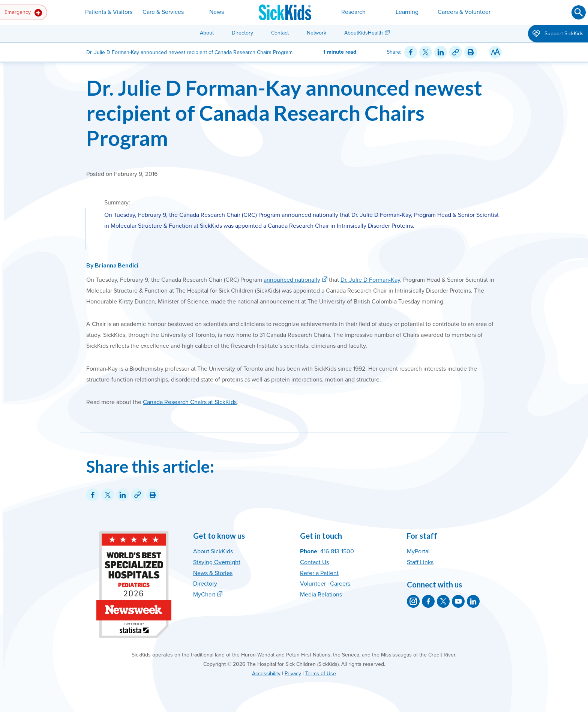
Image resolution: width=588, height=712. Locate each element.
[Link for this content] (456, 52)
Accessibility (266, 674)
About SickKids (213, 551)
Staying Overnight (217, 562)
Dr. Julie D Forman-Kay (370, 280)
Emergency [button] (23, 13)
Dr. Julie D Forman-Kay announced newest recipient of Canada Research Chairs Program (284, 113)
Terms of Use (321, 674)
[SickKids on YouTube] (458, 601)
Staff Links (420, 562)
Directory (242, 33)
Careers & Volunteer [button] (464, 12)
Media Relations (321, 595)
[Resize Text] (495, 52)
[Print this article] (471, 52)
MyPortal (418, 551)
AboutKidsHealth (364, 33)
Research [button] (353, 12)
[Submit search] (579, 12)
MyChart (204, 595)
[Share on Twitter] (426, 52)
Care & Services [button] (163, 12)
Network (316, 33)
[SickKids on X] (443, 601)
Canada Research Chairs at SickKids (190, 402)
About (207, 33)
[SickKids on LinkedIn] (473, 601)
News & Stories (213, 573)
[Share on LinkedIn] (441, 52)
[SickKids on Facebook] (428, 601)
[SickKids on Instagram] (413, 601)
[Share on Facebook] (411, 52)
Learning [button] (407, 12)
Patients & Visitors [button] (109, 12)
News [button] (217, 12)
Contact (280, 33)
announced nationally (292, 280)
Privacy (293, 674)
